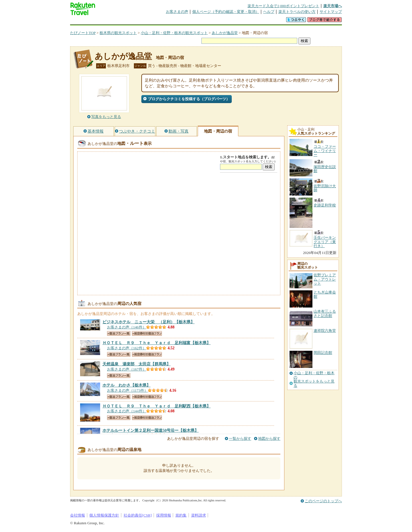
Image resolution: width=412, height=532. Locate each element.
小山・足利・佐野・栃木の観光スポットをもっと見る (314, 379)
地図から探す (269, 439)
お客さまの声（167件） (127, 369)
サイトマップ (331, 12)
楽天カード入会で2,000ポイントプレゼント (283, 6)
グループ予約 (184, 21)
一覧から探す (240, 439)
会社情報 (78, 515)
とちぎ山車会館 (325, 294)
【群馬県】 (136, 364)
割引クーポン (161, 21)
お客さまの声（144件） (127, 411)
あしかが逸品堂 (225, 33)
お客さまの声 (177, 12)
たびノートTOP (83, 33)
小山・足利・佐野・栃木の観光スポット (174, 33)
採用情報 (164, 515)
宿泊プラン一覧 (119, 333)
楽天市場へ (333, 6)
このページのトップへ (323, 501)
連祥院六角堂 (325, 331)
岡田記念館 (323, 353)
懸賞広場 (137, 21)
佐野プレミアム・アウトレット (325, 279)
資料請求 (199, 515)
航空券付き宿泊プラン (147, 333)
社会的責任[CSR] (138, 515)
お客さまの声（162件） (127, 348)
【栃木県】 (148, 322)
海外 (114, 21)
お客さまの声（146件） (127, 327)
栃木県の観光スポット (118, 33)
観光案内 (207, 21)
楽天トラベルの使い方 (297, 12)
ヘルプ (269, 12)
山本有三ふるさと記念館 (325, 313)
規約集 (181, 515)
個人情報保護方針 (104, 515)
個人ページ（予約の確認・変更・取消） (226, 12)
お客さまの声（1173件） (127, 390)
